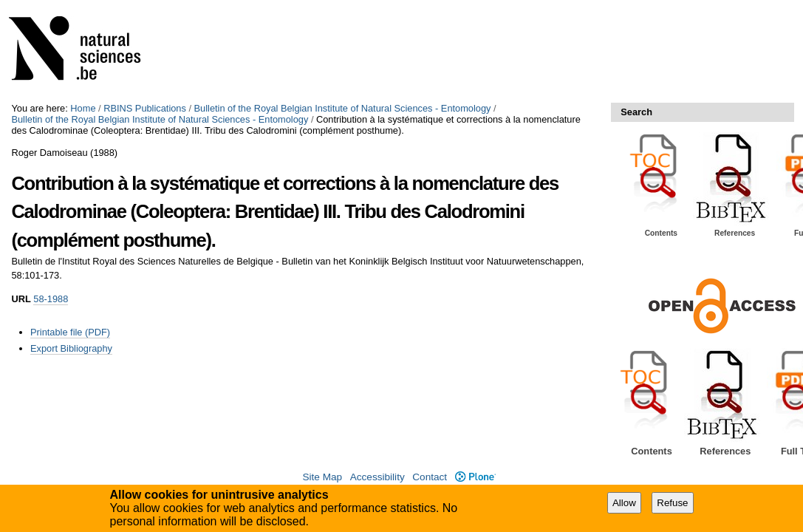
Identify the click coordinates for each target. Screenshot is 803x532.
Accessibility (377, 477)
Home (83, 108)
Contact (430, 477)
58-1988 (51, 299)
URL (21, 299)
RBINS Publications (145, 108)
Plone (475, 477)
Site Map (322, 477)
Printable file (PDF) (70, 332)
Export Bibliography (71, 348)
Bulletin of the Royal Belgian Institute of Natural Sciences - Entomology (343, 108)
